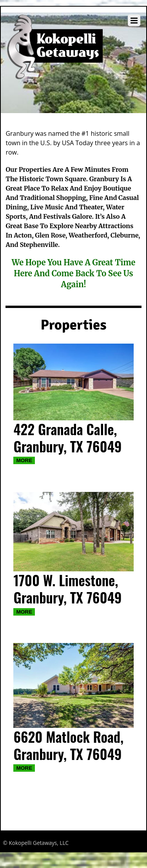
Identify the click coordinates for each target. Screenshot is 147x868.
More (24, 460)
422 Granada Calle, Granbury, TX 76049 (67, 438)
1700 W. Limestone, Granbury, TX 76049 (67, 589)
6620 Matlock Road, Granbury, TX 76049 (68, 745)
